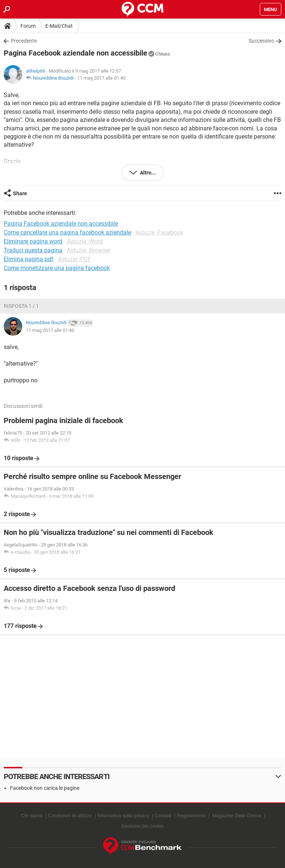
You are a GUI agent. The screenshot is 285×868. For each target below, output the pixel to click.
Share (20, 193)
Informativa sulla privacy (123, 816)
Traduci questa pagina (33, 250)
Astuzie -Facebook (159, 232)
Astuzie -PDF (75, 259)
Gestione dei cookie (142, 826)
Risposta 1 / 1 (21, 306)
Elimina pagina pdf (29, 259)
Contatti (163, 816)
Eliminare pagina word (33, 241)
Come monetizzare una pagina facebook (57, 268)
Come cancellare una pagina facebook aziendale (67, 232)
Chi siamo (32, 816)
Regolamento (191, 816)
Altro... (147, 173)
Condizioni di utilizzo (70, 816)
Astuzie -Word (85, 241)
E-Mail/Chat (59, 26)
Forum (28, 26)
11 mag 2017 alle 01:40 (101, 78)
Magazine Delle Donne (237, 816)
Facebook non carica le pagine (45, 788)
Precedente (24, 41)
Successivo (261, 41)
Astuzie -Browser (89, 250)
